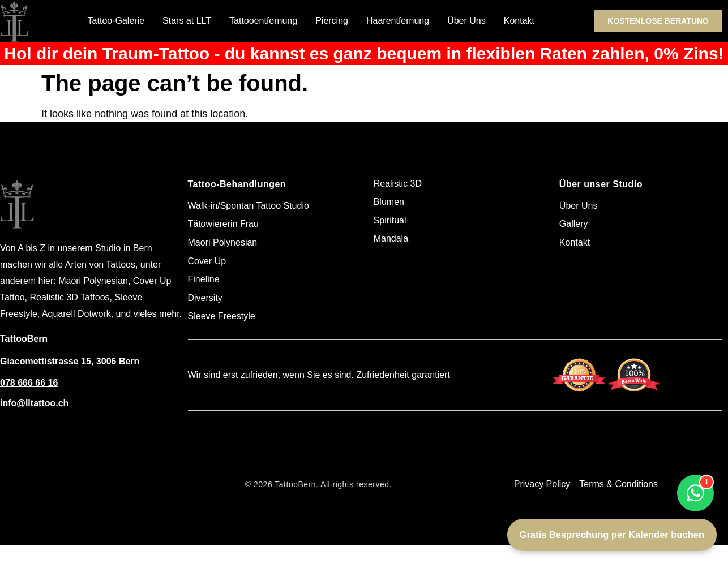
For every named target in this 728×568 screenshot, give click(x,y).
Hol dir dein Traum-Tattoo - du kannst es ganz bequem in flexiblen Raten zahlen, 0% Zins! (364, 53)
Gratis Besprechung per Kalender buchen (612, 535)
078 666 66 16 (29, 383)
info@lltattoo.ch (34, 403)
